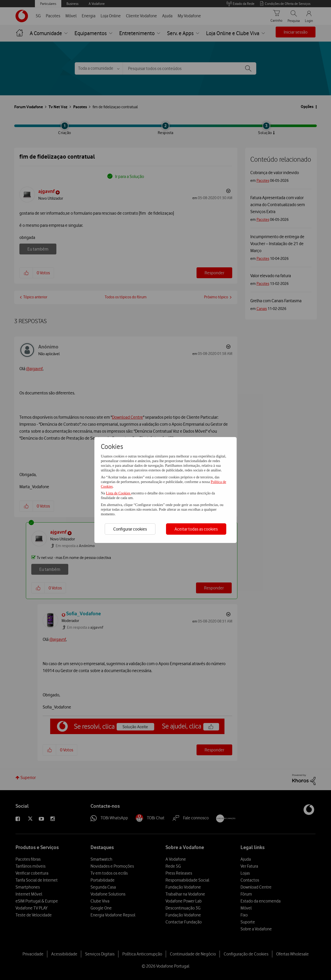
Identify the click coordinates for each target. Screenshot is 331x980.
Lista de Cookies (119, 493)
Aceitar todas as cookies (196, 529)
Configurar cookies (130, 529)
